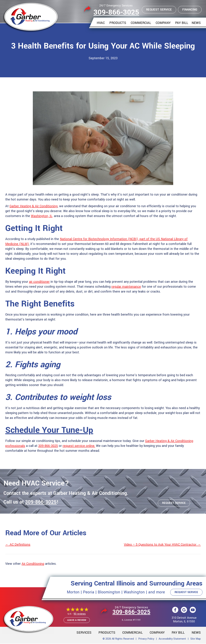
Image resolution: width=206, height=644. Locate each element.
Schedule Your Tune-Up (49, 430)
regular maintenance (126, 287)
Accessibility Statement (172, 639)
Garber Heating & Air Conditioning (34, 206)
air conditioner (39, 282)
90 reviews (80, 614)
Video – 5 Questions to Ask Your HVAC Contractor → (162, 545)
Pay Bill (182, 23)
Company (163, 23)
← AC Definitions (18, 545)
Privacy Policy (146, 639)
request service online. (79, 446)
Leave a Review (77, 620)
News (196, 23)
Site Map (196, 639)
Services (84, 633)
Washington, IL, (42, 216)
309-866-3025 (116, 12)
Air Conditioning (33, 564)
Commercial (141, 23)
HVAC (101, 23)
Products (118, 23)
